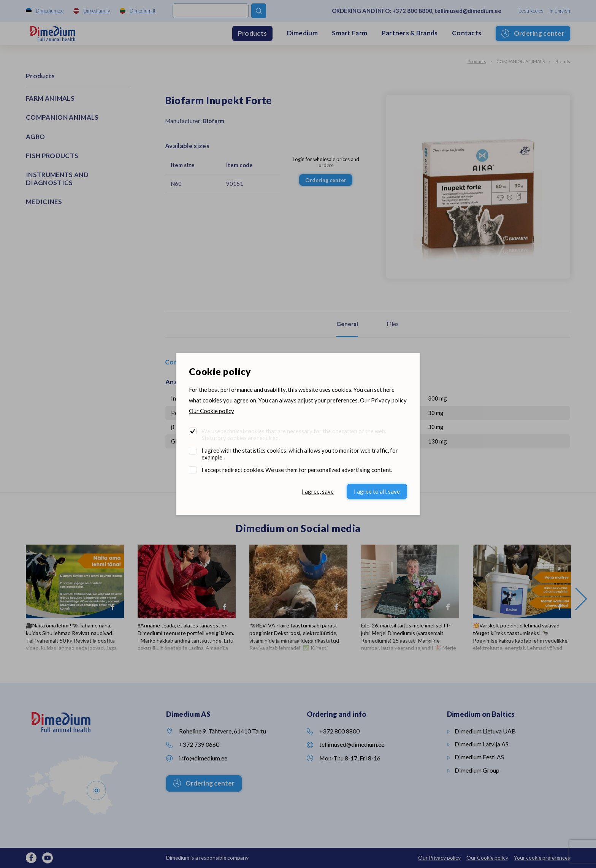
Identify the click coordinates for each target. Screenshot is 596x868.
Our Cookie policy (212, 411)
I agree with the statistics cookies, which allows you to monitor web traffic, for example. (300, 454)
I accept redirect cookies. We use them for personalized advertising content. (297, 470)
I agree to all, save (377, 491)
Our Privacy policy (383, 400)
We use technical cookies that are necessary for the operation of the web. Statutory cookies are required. (294, 434)
